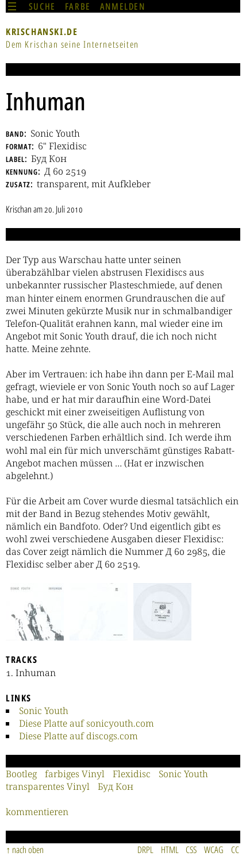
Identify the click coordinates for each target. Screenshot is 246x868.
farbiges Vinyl (75, 774)
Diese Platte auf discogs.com (78, 736)
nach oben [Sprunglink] (28, 850)
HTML (170, 850)
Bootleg (21, 774)
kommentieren (37, 812)
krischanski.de (42, 32)
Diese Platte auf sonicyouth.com (87, 723)
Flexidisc (132, 774)
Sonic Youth (44, 711)
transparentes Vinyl (48, 786)
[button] (35, 612)
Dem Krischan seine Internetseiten (72, 44)
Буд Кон (116, 786)
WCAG (214, 850)
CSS (191, 850)
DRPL (145, 850)
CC (235, 850)
